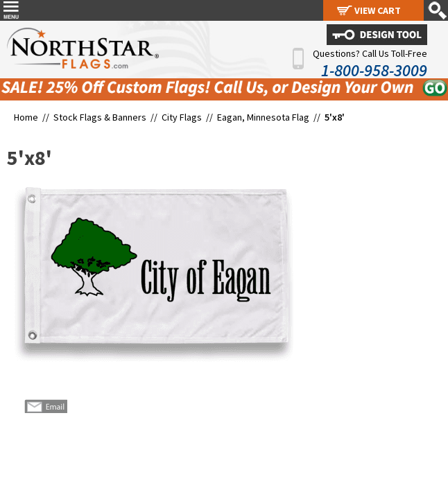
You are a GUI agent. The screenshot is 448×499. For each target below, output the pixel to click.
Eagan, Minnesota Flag (263, 117)
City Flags (182, 117)
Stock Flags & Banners (100, 117)
